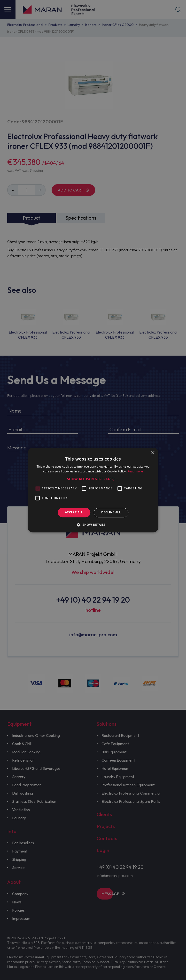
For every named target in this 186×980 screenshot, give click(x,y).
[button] (93, 479)
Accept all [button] (74, 513)
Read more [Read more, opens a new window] (135, 471)
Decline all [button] (111, 513)
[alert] (93, 490)
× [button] (153, 453)
